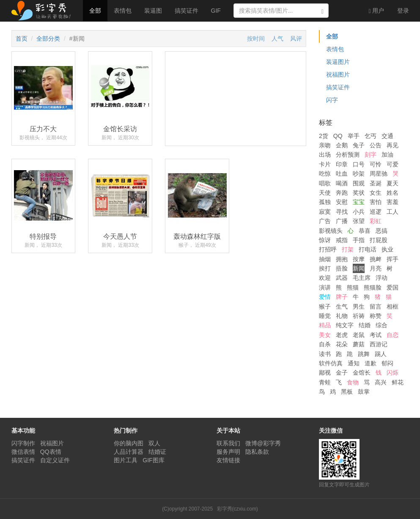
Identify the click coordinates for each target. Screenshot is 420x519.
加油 (387, 155)
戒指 (342, 240)
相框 (393, 306)
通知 (354, 363)
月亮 (376, 268)
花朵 (342, 344)
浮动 (382, 278)
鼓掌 (364, 392)
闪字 (332, 100)
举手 (354, 136)
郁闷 (387, 363)
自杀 (325, 344)
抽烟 (325, 259)
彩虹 (376, 221)
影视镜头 (331, 231)
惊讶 (325, 240)
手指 (359, 240)
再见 (393, 145)
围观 (359, 183)
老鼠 (359, 335)
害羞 (393, 202)
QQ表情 (51, 452)
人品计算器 (129, 452)
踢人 (381, 354)
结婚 (365, 325)
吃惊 (325, 174)
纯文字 (345, 325)
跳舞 (364, 354)
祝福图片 (338, 75)
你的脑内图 (129, 443)
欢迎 (325, 278)
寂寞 (325, 212)
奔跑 (342, 193)
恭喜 (365, 231)
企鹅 (342, 145)
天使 (325, 193)
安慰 (342, 202)
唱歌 (325, 183)
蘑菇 (359, 344)
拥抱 (342, 259)
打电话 (368, 249)
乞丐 (371, 136)
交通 (387, 136)
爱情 (325, 297)
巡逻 (376, 212)
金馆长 (362, 373)
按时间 (256, 39)
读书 (325, 354)
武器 (342, 278)
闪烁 (393, 373)
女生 (376, 193)
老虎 (342, 335)
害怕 (376, 202)
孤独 (325, 202)
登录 (403, 11)
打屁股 (379, 240)
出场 (325, 155)
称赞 (376, 316)
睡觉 (325, 316)
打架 (348, 249)
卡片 (325, 164)
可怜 (376, 164)
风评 (296, 39)
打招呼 (328, 249)
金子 (342, 373)
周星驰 (379, 174)
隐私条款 (257, 452)
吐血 (342, 174)
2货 (324, 136)
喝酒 (342, 183)
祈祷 (359, 316)
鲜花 (398, 382)
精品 (325, 325)
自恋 (393, 335)
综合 (382, 325)
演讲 (325, 287)
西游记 (379, 344)
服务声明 (228, 452)
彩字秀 (44, 11)
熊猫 (353, 287)
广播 (342, 221)
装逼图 (153, 11)
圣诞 (376, 183)
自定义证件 (55, 460)
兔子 (359, 145)
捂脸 (342, 268)
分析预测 (348, 155)
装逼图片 (338, 62)
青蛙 (325, 382)
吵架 (359, 174)
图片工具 (126, 460)
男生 (359, 306)
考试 (376, 335)
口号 (359, 164)
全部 (95, 11)
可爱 (393, 164)
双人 (154, 443)
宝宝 (359, 202)
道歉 (371, 363)
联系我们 (228, 443)
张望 (359, 221)
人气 (277, 39)
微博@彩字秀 (263, 443)
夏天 (393, 183)
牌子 (342, 297)
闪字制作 (23, 443)
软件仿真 (331, 363)
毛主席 (362, 278)
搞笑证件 (187, 11)
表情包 (123, 11)
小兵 (359, 212)
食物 (353, 382)
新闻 (359, 268)
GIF (216, 11)
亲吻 (325, 145)
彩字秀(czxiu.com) (237, 509)
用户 (376, 11)
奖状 (359, 193)
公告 (376, 145)
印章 (342, 164)
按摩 (359, 259)
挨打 (325, 268)
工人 (393, 212)
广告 (325, 221)
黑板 (347, 392)
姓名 (393, 193)
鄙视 (325, 373)
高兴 (381, 382)
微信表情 (23, 452)
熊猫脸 (373, 287)
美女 (325, 335)
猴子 (325, 306)
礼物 (342, 316)
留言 (376, 306)
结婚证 (157, 452)
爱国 (393, 287)
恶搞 (382, 231)
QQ (338, 136)
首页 (22, 39)
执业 (387, 249)
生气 (342, 306)
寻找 (342, 212)
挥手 (393, 259)
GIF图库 (153, 460)
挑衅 (376, 259)
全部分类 (48, 39)
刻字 (371, 155)
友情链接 (228, 460)
